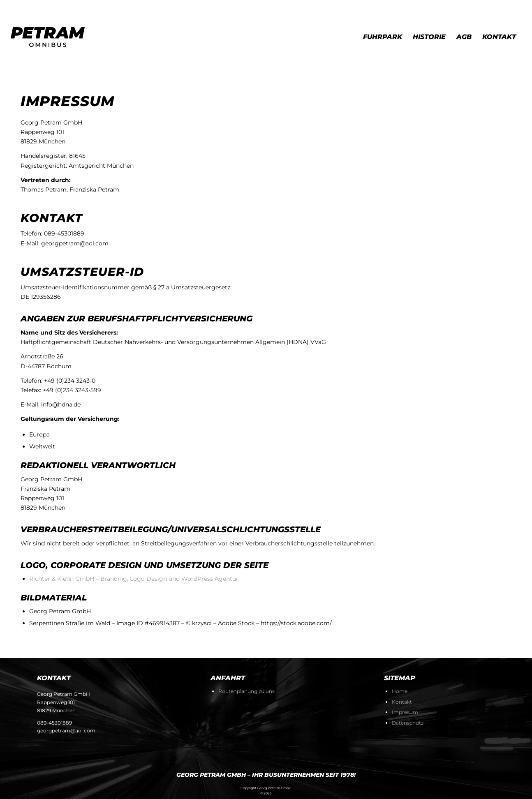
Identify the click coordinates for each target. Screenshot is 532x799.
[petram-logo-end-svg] (48, 37)
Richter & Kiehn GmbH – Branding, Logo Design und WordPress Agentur (134, 579)
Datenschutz (408, 723)
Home (400, 691)
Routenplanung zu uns (246, 691)
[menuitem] (383, 37)
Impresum (405, 712)
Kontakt (402, 702)
